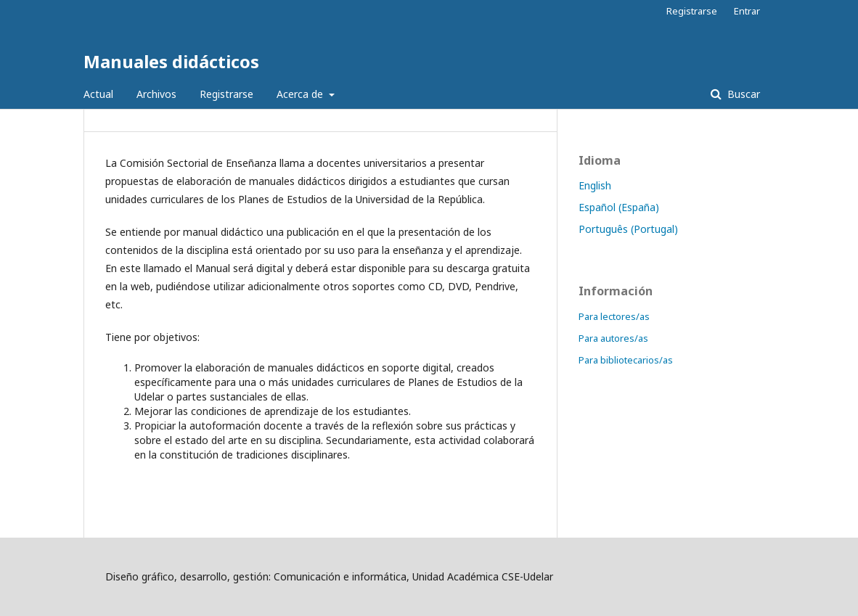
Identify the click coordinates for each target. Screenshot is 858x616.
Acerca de (301, 94)
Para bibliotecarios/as (626, 360)
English (595, 185)
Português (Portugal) (628, 229)
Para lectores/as (614, 316)
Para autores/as (613, 338)
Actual (98, 94)
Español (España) (619, 207)
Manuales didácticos (171, 61)
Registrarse (226, 94)
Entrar (747, 11)
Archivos (156, 94)
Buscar (742, 94)
